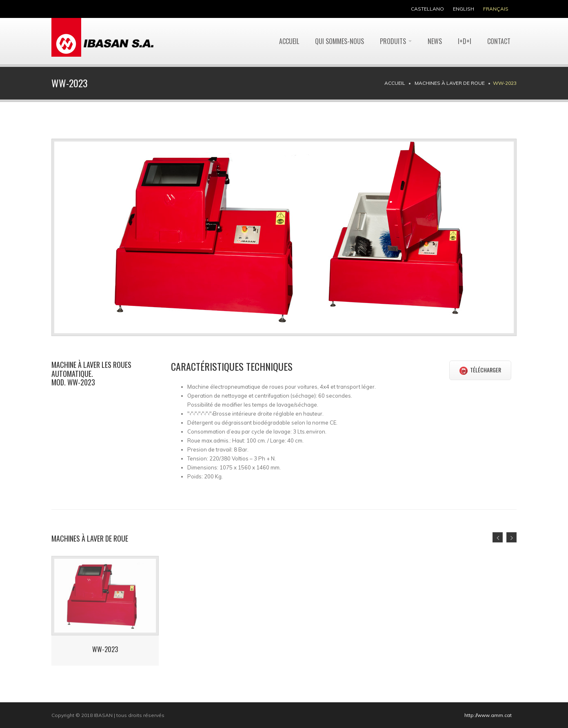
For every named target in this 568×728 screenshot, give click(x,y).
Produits (396, 41)
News (435, 41)
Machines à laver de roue (450, 83)
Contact (499, 41)
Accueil (289, 41)
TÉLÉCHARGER (480, 370)
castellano (427, 9)
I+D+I (465, 41)
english (464, 9)
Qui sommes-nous (339, 41)
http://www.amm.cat (488, 715)
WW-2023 (105, 649)
